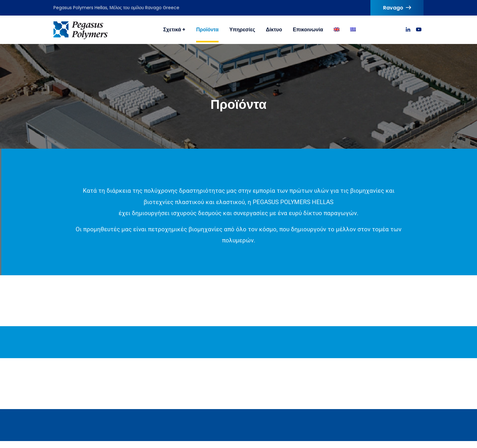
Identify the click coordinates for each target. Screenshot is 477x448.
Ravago (397, 8)
